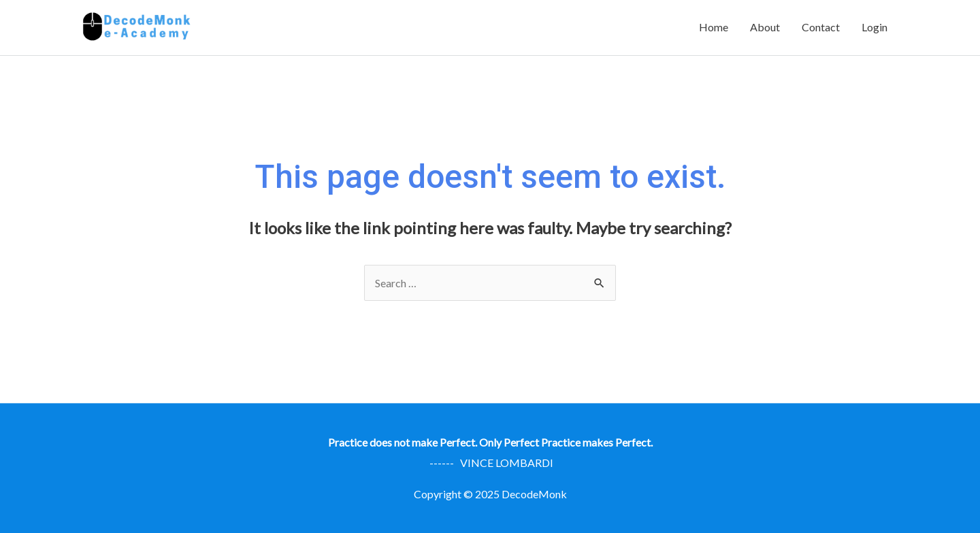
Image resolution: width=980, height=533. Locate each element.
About (765, 27)
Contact (821, 27)
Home (714, 27)
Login (875, 27)
